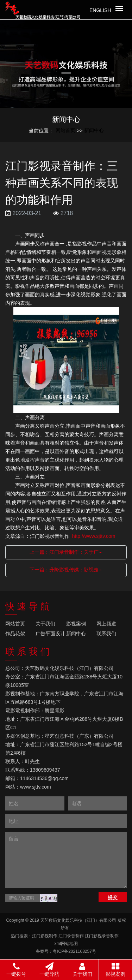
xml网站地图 (66, 944)
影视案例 (76, 624)
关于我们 (45, 624)
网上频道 (106, 624)
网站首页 (65, 130)
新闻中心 (94, 130)
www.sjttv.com (36, 787)
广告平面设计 (50, 634)
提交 (113, 897)
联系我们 (106, 634)
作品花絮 (15, 634)
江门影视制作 (45, 936)
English (100, 10)
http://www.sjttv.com (94, 536)
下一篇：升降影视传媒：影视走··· (66, 570)
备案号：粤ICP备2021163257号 (66, 951)
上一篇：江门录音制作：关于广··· (66, 552)
